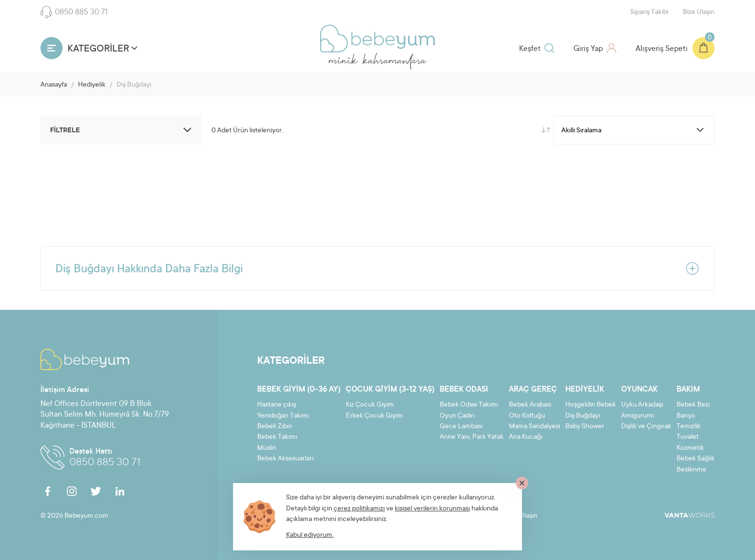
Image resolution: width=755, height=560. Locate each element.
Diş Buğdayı (583, 416)
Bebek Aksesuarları (285, 459)
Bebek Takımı (277, 437)
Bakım (688, 390)
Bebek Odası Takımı (469, 405)
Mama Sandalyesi (534, 427)
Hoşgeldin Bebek (591, 405)
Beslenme (691, 470)
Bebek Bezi (693, 405)
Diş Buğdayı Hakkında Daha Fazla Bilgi (377, 268)
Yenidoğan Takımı (283, 416)
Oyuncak (639, 390)
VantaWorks (690, 515)
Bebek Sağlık (696, 459)
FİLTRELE (122, 130)
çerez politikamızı (359, 509)
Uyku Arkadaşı (642, 405)
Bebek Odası (464, 390)
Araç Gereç (533, 390)
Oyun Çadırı (457, 416)
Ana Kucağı (526, 437)
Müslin (267, 448)
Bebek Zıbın (275, 427)
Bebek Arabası (530, 405)
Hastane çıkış (277, 405)
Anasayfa (54, 85)
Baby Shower (585, 427)
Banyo (686, 416)
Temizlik (689, 427)
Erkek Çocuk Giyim (374, 416)
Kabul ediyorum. (310, 535)
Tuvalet (688, 437)
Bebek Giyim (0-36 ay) (299, 390)
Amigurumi (638, 416)
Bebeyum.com (377, 38)
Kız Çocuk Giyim (370, 405)
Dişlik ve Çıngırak (646, 427)
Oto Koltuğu (527, 416)
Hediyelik (92, 85)
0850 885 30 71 (74, 12)
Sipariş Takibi (649, 13)
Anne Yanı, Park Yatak (472, 437)
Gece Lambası (461, 427)
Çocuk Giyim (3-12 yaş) (390, 390)
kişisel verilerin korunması (432, 509)
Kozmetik (690, 448)
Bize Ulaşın (699, 13)
